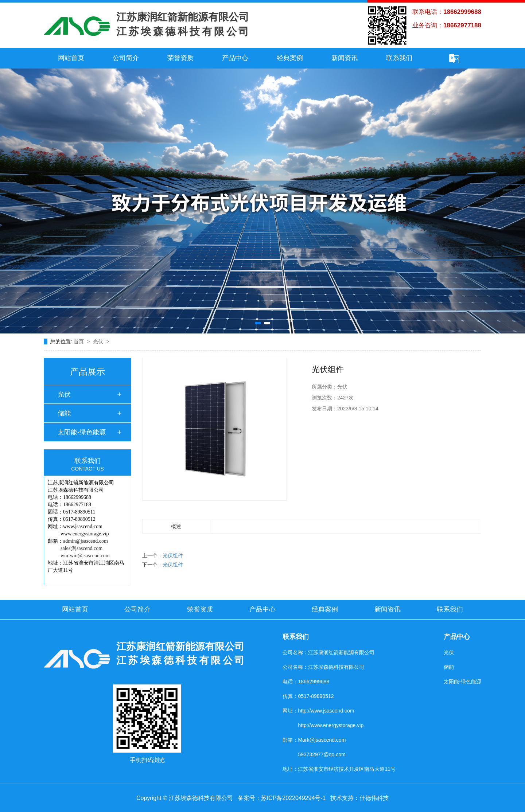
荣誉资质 (180, 58)
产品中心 (235, 58)
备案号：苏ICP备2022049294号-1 (282, 798)
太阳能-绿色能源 (82, 432)
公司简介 (126, 58)
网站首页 (71, 58)
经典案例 (290, 58)
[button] (258, 323)
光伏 (99, 341)
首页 (79, 341)
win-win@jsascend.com (85, 556)
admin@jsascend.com (85, 541)
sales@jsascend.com (81, 548)
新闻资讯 (345, 58)
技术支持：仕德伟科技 (359, 798)
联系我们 (399, 58)
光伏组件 (173, 555)
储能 (64, 413)
